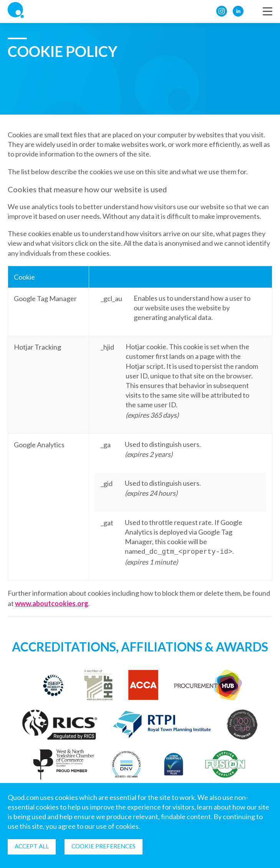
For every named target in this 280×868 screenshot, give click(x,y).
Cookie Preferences (108, 846)
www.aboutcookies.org (52, 603)
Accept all (33, 846)
